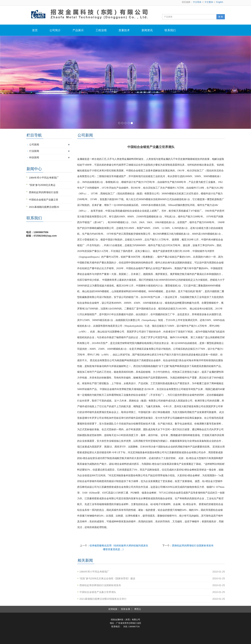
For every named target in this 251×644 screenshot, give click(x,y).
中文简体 (197, 2)
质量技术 (124, 30)
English (220, 2)
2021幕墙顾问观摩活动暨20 (44, 207)
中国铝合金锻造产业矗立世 (44, 200)
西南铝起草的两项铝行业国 (44, 192)
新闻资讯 (147, 30)
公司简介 (55, 30)
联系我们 (170, 30)
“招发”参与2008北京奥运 (42, 185)
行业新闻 (34, 151)
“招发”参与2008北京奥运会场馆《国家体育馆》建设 (107, 578)
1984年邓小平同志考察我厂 (94, 572)
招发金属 (125, 609)
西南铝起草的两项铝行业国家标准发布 (193, 545)
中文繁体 (209, 2)
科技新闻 (34, 157)
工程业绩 (101, 30)
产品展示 (78, 30)
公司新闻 (34, 145)
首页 (35, 30)
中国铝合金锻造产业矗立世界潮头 (98, 592)
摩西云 (138, 609)
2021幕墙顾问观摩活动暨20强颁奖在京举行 (103, 599)
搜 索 (221, 17)
